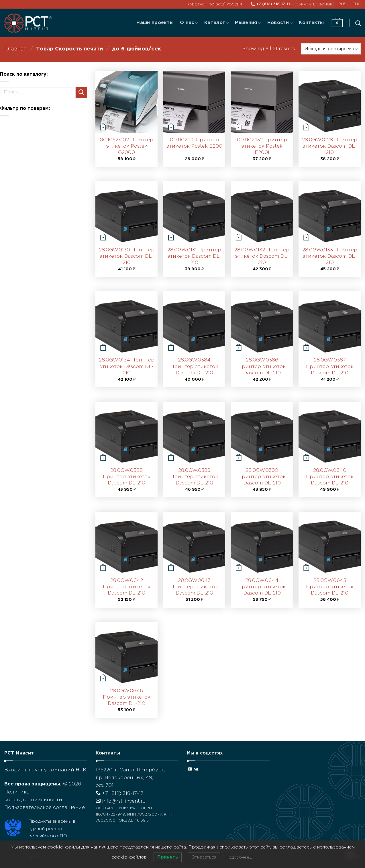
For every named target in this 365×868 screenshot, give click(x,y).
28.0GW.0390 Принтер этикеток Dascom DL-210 (262, 477)
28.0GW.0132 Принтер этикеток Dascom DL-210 (262, 256)
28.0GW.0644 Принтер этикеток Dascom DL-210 (262, 587)
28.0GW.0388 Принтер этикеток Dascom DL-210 (127, 477)
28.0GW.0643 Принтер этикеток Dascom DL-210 (194, 587)
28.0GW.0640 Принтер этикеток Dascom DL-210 (330, 477)
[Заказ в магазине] (331, 49)
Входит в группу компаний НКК (45, 770)
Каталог (216, 23)
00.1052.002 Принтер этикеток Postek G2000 (126, 146)
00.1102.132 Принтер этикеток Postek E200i (262, 146)
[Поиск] (358, 23)
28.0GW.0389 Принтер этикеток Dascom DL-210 (194, 477)
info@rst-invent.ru (121, 801)
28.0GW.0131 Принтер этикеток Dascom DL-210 (194, 256)
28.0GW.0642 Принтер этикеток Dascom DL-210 (127, 587)
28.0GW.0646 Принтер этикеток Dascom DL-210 (127, 697)
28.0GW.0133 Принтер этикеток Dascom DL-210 (330, 256)
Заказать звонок (314, 4)
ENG (357, 4)
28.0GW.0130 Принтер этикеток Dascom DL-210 (127, 256)
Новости (280, 23)
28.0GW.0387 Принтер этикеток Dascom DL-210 (330, 366)
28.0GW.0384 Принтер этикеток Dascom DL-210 (194, 366)
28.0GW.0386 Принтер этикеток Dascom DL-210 (262, 366)
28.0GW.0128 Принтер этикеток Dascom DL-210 (330, 146)
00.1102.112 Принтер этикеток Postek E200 (194, 143)
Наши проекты (155, 23)
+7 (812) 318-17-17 (120, 794)
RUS (342, 4)
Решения (248, 23)
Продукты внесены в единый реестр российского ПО (52, 829)
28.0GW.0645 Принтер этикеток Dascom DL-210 (330, 587)
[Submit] (81, 92)
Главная (16, 49)
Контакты (311, 23)
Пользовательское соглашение (45, 808)
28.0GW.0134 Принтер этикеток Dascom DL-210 (127, 366)
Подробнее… (239, 857)
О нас (189, 23)
